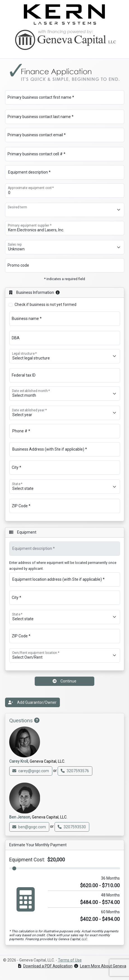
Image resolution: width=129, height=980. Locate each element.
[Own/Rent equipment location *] (65, 655)
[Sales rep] (65, 247)
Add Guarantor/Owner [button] (32, 702)
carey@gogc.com (31, 771)
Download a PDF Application (45, 966)
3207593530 (72, 827)
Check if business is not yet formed (45, 305)
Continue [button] (64, 681)
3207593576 (75, 771)
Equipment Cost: (37, 860)
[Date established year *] (65, 413)
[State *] (65, 487)
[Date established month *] (65, 394)
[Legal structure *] (65, 356)
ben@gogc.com (29, 827)
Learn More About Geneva (100, 966)
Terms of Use (70, 960)
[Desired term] (65, 210)
